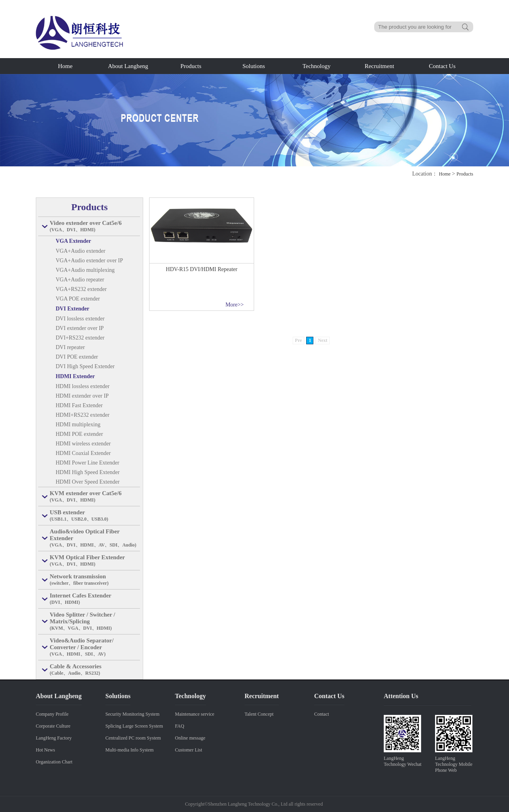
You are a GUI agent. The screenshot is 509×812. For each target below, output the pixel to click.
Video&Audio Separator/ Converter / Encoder (95, 647)
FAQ (180, 726)
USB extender (95, 516)
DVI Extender (72, 309)
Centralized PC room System (133, 738)
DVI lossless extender (80, 319)
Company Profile (52, 714)
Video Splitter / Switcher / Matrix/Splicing (95, 622)
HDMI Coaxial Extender (83, 453)
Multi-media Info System (129, 750)
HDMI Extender (75, 376)
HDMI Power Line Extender (87, 463)
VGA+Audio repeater (80, 280)
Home (65, 66)
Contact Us (442, 66)
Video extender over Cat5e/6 (95, 226)
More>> (235, 305)
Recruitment (379, 66)
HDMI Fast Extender (79, 405)
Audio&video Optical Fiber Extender (95, 538)
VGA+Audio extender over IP (89, 261)
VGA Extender (73, 241)
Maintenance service (195, 714)
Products (191, 66)
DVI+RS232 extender (80, 338)
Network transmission (95, 580)
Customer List (188, 750)
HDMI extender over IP (82, 396)
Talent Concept (259, 714)
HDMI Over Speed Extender (88, 482)
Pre (299, 340)
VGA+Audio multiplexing (85, 270)
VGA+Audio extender (81, 251)
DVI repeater (70, 347)
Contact (322, 714)
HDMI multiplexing (78, 425)
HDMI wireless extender (83, 444)
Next (322, 340)
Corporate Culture (53, 726)
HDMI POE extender (79, 434)
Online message (190, 738)
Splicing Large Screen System (134, 726)
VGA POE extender (78, 299)
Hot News (45, 750)
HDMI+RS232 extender (83, 415)
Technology (317, 66)
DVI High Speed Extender (85, 366)
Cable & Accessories (95, 670)
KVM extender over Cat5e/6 (95, 497)
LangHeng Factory (54, 738)
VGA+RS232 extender (81, 289)
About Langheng (128, 66)
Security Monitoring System (132, 714)
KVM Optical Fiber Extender (95, 561)
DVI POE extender (77, 357)
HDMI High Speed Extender (88, 472)
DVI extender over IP (80, 328)
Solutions (254, 66)
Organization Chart (54, 762)
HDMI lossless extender (83, 386)
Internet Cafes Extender (95, 599)
